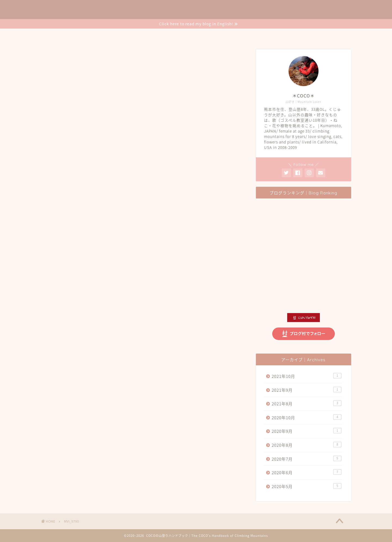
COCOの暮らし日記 (251, 35)
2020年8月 (307, 445)
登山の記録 (166, 35)
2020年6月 (307, 472)
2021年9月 (307, 390)
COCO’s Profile (127, 35)
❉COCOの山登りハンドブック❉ (196, 10)
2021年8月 (307, 404)
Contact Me (295, 35)
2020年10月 (307, 417)
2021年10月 (307, 376)
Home (91, 35)
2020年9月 (307, 431)
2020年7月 (307, 459)
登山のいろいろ (204, 35)
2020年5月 (307, 486)
